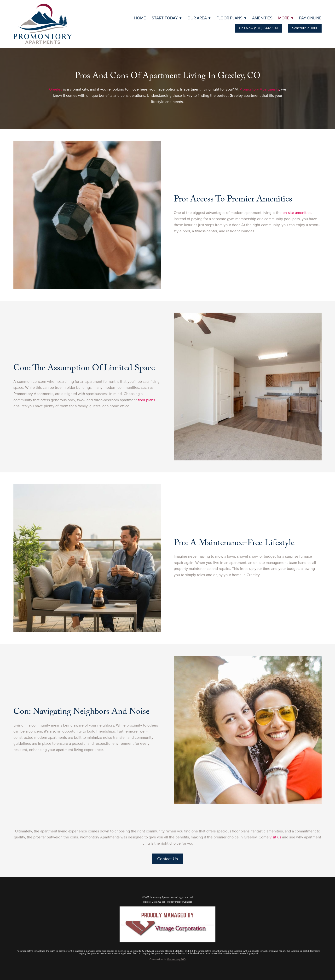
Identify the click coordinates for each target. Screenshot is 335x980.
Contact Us (167, 859)
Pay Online (310, 18)
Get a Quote (158, 902)
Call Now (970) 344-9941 (258, 28)
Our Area (199, 18)
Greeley (56, 89)
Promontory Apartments (259, 89)
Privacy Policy (174, 902)
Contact (188, 902)
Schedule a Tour (305, 28)
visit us (275, 837)
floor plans (146, 400)
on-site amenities (297, 212)
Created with (167, 959)
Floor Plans (231, 18)
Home (140, 18)
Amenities (262, 18)
